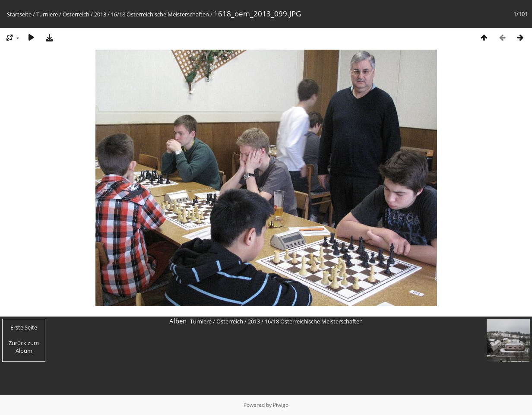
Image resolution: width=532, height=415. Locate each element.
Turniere (47, 14)
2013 (100, 14)
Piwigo (281, 405)
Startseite (19, 14)
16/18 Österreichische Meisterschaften (160, 14)
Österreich (76, 14)
